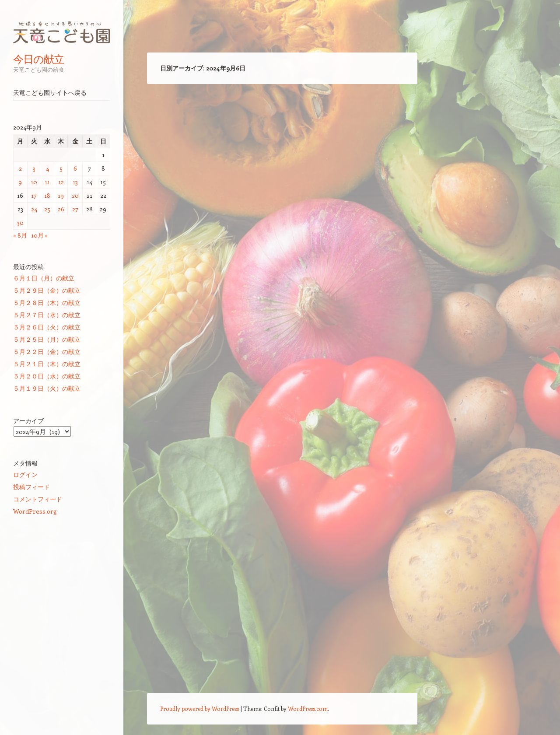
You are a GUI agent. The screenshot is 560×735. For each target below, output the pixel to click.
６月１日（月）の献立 (44, 278)
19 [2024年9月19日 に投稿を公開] (61, 195)
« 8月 (20, 235)
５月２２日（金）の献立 (47, 352)
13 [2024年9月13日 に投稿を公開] (75, 182)
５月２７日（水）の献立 (47, 315)
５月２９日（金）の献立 (47, 290)
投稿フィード (31, 487)
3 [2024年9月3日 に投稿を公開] (34, 168)
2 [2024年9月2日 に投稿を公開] (20, 168)
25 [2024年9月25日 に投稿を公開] (47, 209)
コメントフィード (38, 499)
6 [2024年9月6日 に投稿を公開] (75, 168)
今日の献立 (38, 59)
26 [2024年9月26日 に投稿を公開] (61, 209)
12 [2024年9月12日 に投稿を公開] (61, 182)
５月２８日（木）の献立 (47, 303)
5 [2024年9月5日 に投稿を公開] (61, 168)
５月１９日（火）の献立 (47, 388)
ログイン (25, 474)
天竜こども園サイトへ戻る (50, 93)
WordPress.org (35, 511)
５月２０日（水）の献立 (47, 376)
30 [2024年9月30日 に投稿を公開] (20, 222)
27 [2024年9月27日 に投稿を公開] (75, 209)
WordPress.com (308, 709)
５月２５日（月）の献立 (47, 339)
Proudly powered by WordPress (199, 709)
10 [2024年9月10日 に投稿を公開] (34, 182)
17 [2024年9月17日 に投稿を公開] (34, 195)
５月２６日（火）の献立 (47, 327)
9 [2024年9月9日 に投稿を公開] (20, 182)
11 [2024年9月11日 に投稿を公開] (47, 182)
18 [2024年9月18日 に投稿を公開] (47, 195)
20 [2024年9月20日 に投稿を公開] (75, 195)
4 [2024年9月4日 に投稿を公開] (47, 168)
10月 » (40, 235)
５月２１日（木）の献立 (47, 364)
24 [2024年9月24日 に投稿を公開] (34, 209)
